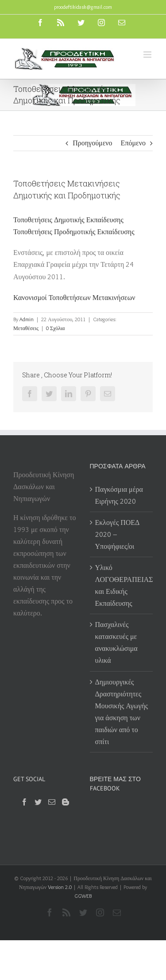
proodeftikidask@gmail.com (83, 7)
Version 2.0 (60, 887)
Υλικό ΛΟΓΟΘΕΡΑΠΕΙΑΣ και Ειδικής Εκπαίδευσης (122, 585)
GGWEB (83, 896)
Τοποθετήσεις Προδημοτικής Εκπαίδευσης (74, 232)
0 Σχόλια (55, 328)
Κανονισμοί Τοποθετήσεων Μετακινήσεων (74, 298)
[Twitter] (38, 802)
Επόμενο (133, 143)
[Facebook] (24, 802)
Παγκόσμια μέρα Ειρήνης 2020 (119, 495)
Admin (27, 319)
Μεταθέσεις (26, 328)
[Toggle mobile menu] (148, 55)
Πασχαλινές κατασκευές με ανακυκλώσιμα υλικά (116, 642)
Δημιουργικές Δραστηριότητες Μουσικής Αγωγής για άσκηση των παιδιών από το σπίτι (122, 712)
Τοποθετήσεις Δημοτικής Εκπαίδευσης (68, 220)
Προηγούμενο (92, 143)
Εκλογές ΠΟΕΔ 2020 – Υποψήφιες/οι (118, 534)
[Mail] (52, 802)
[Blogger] (66, 802)
